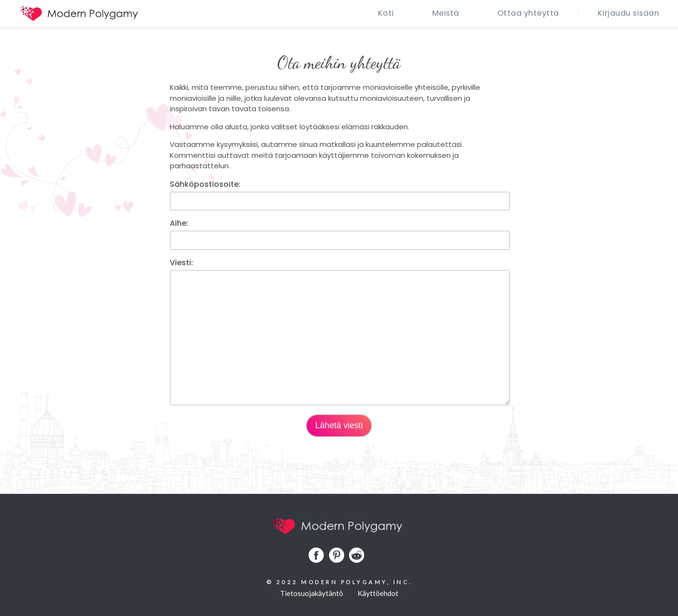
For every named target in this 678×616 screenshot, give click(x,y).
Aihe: (179, 223)
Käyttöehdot (378, 593)
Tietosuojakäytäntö (312, 593)
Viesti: (181, 263)
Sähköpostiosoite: (205, 184)
